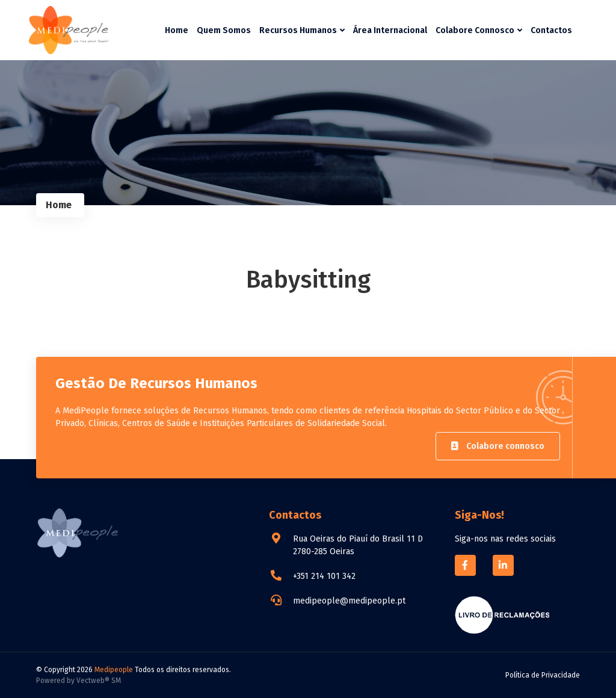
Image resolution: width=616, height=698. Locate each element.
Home (177, 30)
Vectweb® (93, 681)
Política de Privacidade (543, 675)
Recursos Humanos (302, 30)
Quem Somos (224, 30)
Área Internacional (390, 30)
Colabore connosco (498, 446)
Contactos (551, 30)
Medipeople (114, 670)
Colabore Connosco (479, 30)
